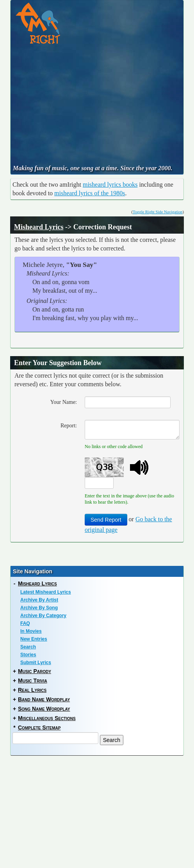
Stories (28, 655)
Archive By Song (39, 608)
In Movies (31, 631)
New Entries (34, 639)
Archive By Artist (39, 600)
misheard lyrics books (110, 185)
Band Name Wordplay (44, 699)
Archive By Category (43, 616)
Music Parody (35, 671)
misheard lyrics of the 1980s (90, 193)
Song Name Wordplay (44, 709)
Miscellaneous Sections (47, 718)
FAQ (25, 623)
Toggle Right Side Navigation (158, 212)
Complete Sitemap (39, 728)
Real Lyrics (32, 690)
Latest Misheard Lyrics (46, 592)
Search (28, 647)
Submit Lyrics (36, 663)
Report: (69, 426)
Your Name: (64, 402)
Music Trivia (33, 681)
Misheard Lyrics (39, 227)
